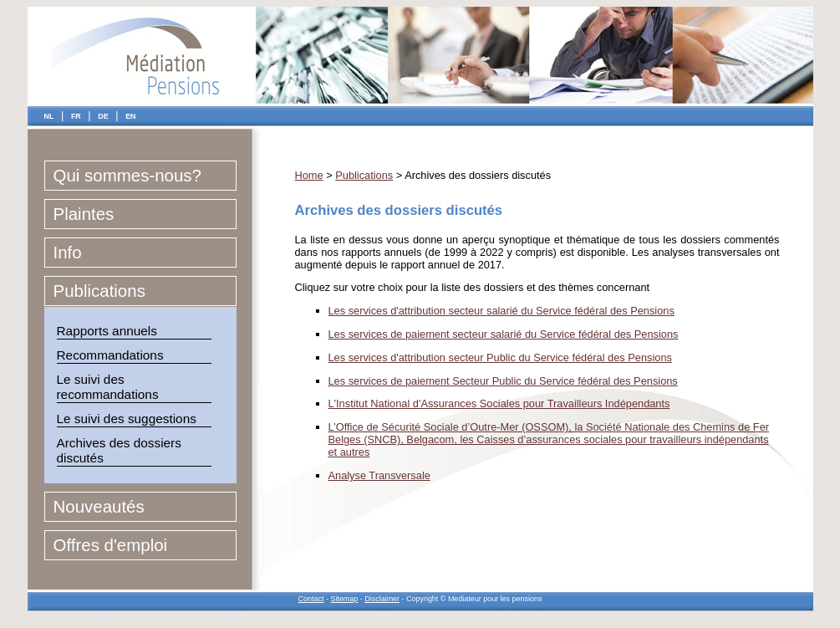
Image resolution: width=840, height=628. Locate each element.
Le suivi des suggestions (127, 419)
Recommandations (110, 355)
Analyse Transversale (379, 475)
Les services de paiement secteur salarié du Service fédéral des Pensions (504, 334)
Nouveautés (99, 506)
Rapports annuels (107, 331)
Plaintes (84, 214)
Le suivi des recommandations (108, 387)
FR (76, 116)
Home (309, 175)
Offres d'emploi (111, 545)
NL (49, 116)
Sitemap (344, 599)
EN (130, 116)
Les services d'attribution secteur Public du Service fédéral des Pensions (500, 357)
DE (103, 116)
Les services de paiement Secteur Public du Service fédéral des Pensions (503, 381)
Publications (99, 291)
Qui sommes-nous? (127, 175)
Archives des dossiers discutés (119, 450)
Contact (311, 599)
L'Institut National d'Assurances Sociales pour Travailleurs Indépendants (499, 403)
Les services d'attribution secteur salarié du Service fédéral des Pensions (501, 311)
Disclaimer (382, 599)
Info (68, 252)
